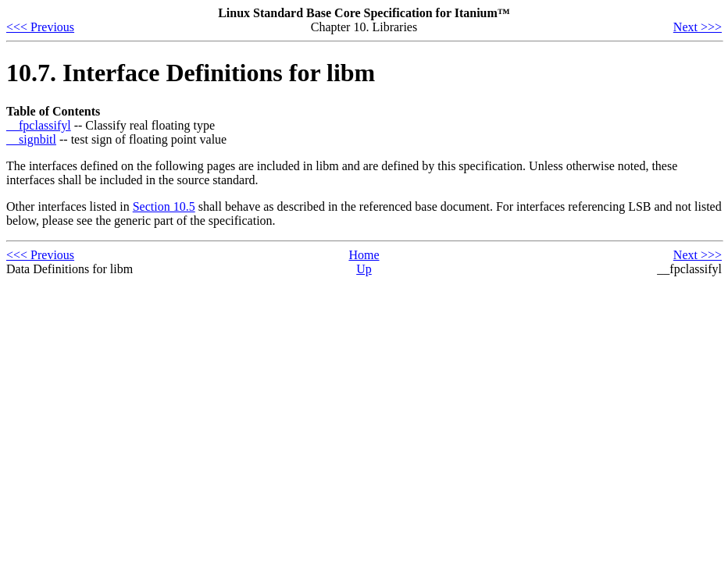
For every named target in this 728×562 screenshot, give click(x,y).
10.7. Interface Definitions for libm (191, 73)
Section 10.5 (164, 206)
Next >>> (698, 27)
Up (364, 269)
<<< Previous (40, 27)
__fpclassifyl (39, 125)
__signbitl (31, 139)
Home (364, 255)
